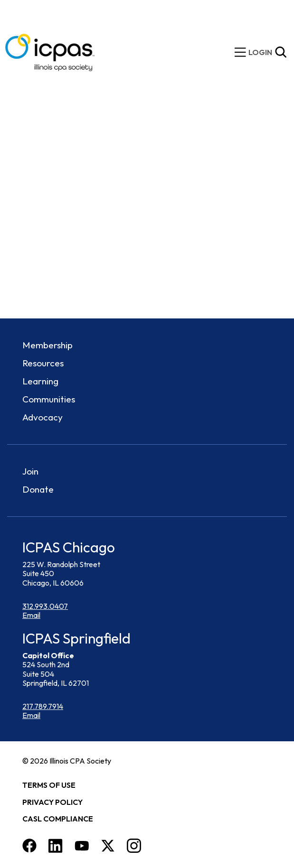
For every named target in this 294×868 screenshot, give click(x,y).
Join (30, 471)
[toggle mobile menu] (240, 52)
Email (31, 615)
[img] (260, 52)
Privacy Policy (52, 802)
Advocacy (43, 417)
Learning (40, 381)
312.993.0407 (45, 606)
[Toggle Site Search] (281, 52)
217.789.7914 (43, 706)
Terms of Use (49, 785)
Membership (47, 345)
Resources (43, 363)
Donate (38, 489)
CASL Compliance (58, 819)
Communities (49, 399)
